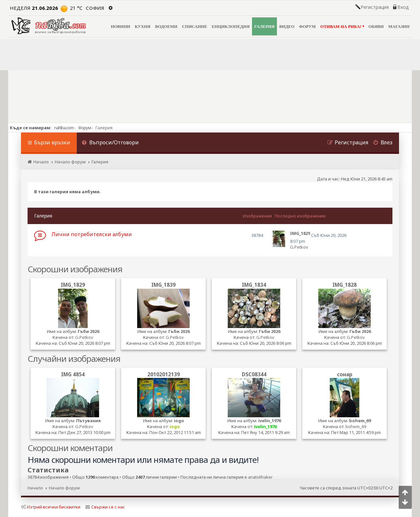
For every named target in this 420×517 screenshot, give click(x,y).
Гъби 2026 (88, 331)
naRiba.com (64, 128)
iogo (179, 421)
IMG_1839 (163, 285)
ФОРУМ (307, 26)
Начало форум (64, 488)
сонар (345, 374)
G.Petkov (299, 247)
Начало (35, 488)
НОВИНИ (121, 26)
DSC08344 (254, 374)
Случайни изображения (74, 359)
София (95, 8)
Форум (84, 128)
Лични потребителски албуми (92, 234)
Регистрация (375, 7)
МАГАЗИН (399, 26)
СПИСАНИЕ (195, 26)
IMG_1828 (345, 285)
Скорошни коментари (70, 448)
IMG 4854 (73, 374)
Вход (403, 7)
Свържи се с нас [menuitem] (105, 507)
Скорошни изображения (75, 269)
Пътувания (88, 421)
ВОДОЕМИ (166, 26)
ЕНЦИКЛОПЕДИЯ (231, 26)
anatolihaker (260, 477)
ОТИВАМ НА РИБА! (342, 26)
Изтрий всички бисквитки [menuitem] (51, 507)
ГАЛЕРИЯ (264, 26)
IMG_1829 (73, 285)
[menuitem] (110, 143)
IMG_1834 (254, 285)
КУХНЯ (143, 26)
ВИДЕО (287, 26)
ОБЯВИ (376, 26)
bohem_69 (360, 421)
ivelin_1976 (270, 421)
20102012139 (164, 374)
